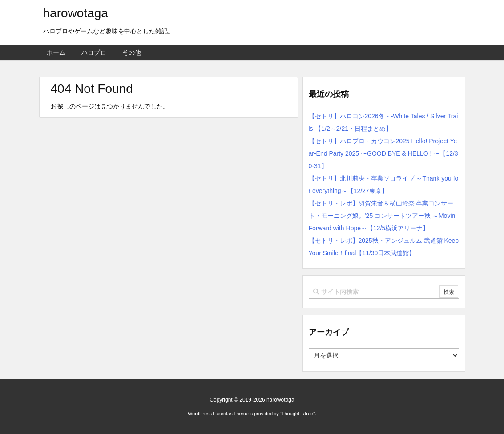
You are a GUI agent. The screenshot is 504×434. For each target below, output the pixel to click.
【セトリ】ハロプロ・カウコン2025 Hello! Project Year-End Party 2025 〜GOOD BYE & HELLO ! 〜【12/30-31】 (383, 153)
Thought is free (297, 414)
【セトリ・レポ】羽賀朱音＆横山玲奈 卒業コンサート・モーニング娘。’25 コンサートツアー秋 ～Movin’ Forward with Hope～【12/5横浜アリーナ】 (383, 216)
